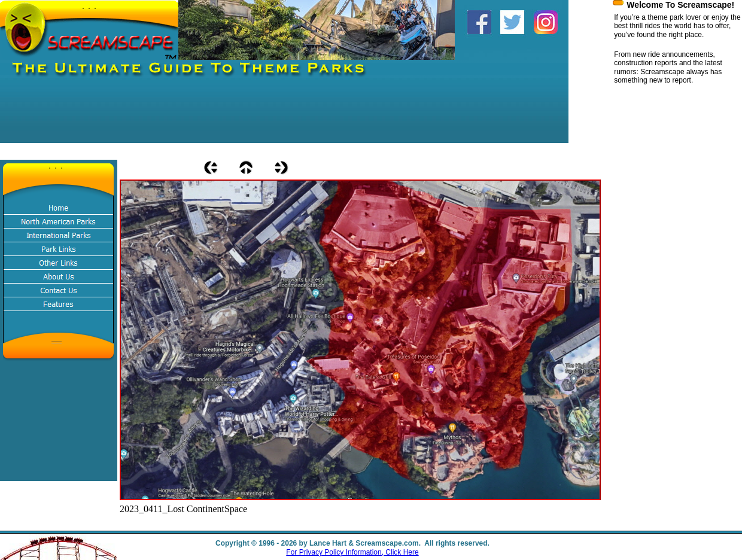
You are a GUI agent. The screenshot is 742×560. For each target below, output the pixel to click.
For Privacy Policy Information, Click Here (352, 552)
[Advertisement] (218, 116)
